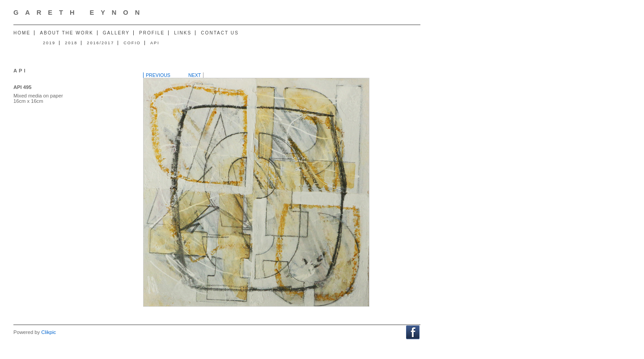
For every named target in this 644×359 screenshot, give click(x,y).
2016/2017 (100, 43)
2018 (71, 43)
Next (195, 75)
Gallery (116, 33)
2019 (49, 43)
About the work (66, 33)
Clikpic (49, 332)
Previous (158, 75)
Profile (152, 33)
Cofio (132, 43)
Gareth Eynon (80, 13)
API (155, 43)
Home (22, 33)
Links (183, 33)
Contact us (220, 33)
